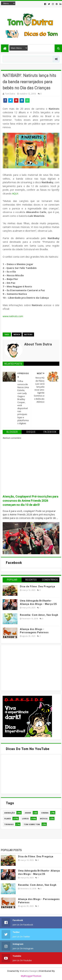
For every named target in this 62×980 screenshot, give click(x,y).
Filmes (8, 819)
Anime (28, 813)
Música (17, 334)
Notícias (28, 334)
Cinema (45, 813)
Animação (10, 813)
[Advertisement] (27, 667)
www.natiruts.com (13, 316)
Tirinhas (9, 824)
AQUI (15, 193)
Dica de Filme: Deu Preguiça (37, 586)
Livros (25, 819)
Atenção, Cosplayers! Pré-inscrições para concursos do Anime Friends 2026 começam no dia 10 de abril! (30, 501)
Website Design (28, 971)
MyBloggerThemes (31, 976)
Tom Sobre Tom (32, 824)
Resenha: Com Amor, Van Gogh (39, 615)
